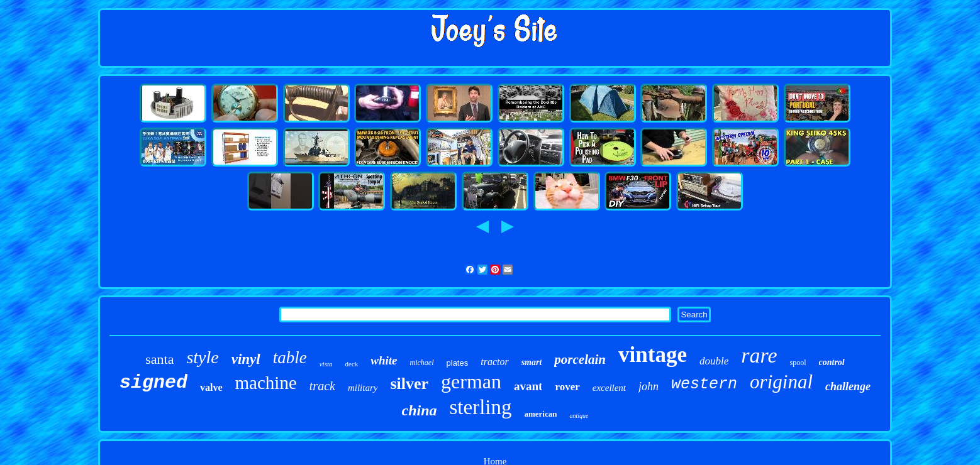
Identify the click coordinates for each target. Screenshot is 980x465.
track (322, 386)
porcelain (580, 359)
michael (422, 363)
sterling (481, 407)
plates (458, 363)
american (541, 414)
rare (759, 355)
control (832, 362)
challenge (848, 386)
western (704, 384)
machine (266, 383)
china (420, 410)
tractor (494, 362)
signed (153, 383)
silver (409, 384)
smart (532, 362)
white (384, 360)
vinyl (246, 359)
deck (352, 364)
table (290, 358)
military (363, 388)
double (714, 361)
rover (567, 387)
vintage (653, 355)
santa (159, 359)
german (471, 381)
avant (528, 386)
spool (798, 363)
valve (211, 387)
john (649, 386)
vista (326, 364)
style (202, 357)
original (781, 382)
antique (579, 416)
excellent (609, 388)
